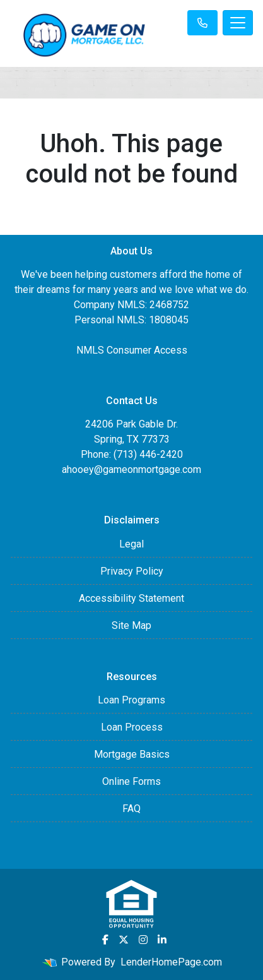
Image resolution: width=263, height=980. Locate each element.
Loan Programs (131, 700)
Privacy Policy (132, 571)
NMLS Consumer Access (132, 350)
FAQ (131, 809)
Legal (131, 544)
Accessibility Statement (131, 598)
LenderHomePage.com (171, 962)
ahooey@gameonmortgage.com (131, 469)
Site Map (131, 625)
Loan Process (132, 727)
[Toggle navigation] (238, 23)
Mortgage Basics (132, 754)
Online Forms (131, 781)
